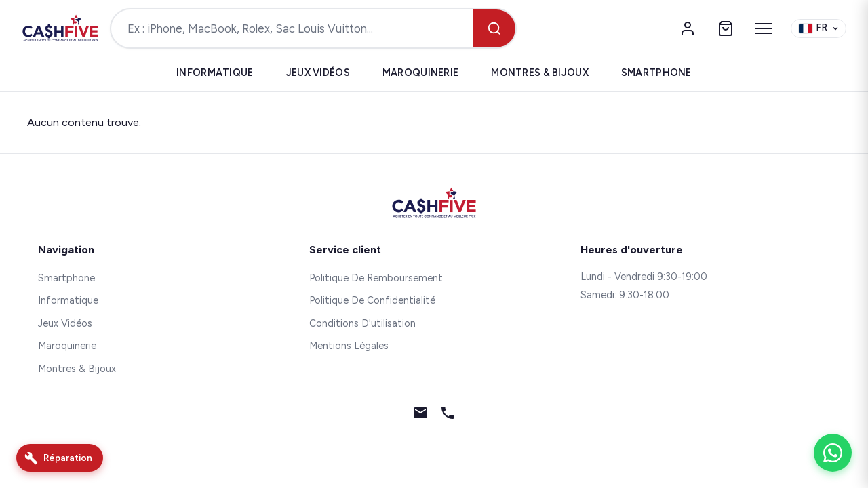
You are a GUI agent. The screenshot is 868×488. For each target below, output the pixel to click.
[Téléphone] (448, 415)
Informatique (215, 73)
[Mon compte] (688, 28)
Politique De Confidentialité (372, 300)
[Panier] (726, 28)
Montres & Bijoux (540, 73)
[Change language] (818, 29)
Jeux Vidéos (318, 73)
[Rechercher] (494, 28)
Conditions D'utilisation (362, 323)
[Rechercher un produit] (292, 28)
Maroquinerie (420, 73)
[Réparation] (60, 458)
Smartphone (656, 73)
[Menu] (764, 28)
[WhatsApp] (833, 453)
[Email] (420, 415)
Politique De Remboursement (376, 278)
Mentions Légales (349, 346)
